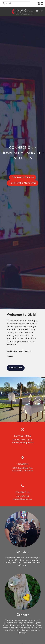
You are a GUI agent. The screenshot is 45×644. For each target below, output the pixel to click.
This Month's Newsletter (22, 183)
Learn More (16, 368)
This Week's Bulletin (23, 177)
